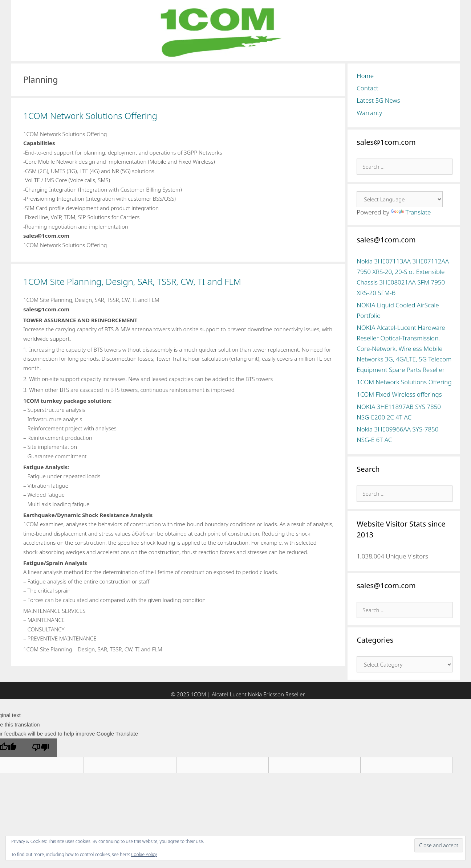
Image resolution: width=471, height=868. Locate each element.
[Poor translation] (41, 748)
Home (365, 76)
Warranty (369, 113)
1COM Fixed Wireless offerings (399, 394)
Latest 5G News (378, 100)
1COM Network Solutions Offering (90, 116)
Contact (368, 88)
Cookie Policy (144, 854)
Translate (411, 212)
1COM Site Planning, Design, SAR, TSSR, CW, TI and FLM (132, 281)
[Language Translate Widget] (400, 199)
